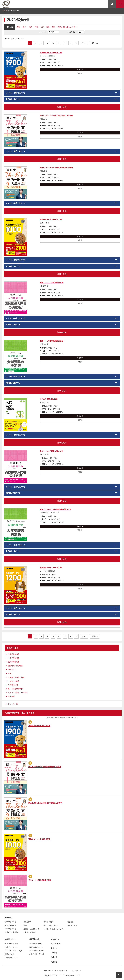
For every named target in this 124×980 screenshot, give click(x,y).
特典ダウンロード (11, 947)
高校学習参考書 (14, 662)
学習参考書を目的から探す (67, 27)
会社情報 (54, 953)
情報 (53, 27)
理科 (36, 27)
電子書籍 (11, 697)
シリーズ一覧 (13, 704)
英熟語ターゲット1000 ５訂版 (51, 220)
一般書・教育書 (14, 681)
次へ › (84, 43)
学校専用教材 (13, 685)
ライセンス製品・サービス (18, 693)
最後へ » (95, 43)
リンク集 (75, 970)
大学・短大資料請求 (37, 951)
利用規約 (47, 970)
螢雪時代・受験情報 (15, 666)
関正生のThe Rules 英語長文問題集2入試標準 (57, 168)
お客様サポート (11, 939)
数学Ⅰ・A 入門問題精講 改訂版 (52, 283)
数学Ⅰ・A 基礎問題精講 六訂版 (52, 341)
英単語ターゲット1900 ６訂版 (51, 53)
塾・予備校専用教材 (15, 689)
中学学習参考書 (14, 658)
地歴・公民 (45, 27)
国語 (30, 27)
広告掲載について (11, 958)
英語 (19, 27)
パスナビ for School (36, 954)
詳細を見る (62, 107)
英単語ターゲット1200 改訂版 (51, 568)
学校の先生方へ (56, 944)
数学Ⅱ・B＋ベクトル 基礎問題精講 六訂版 (56, 509)
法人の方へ (55, 939)
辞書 (10, 673)
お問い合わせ (10, 954)
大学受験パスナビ (36, 944)
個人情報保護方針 (61, 970)
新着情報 (54, 957)
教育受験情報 (34, 939)
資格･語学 (12, 670)
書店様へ (54, 948)
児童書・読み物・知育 (16, 677)
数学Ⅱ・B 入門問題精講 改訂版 (52, 451)
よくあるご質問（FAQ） (14, 951)
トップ (5, 11)
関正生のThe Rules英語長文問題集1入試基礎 (56, 116)
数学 (25, 27)
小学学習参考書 (14, 654)
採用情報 (54, 962)
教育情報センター (36, 947)
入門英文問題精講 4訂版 (49, 399)
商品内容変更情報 (11, 944)
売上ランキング (73, 925)
